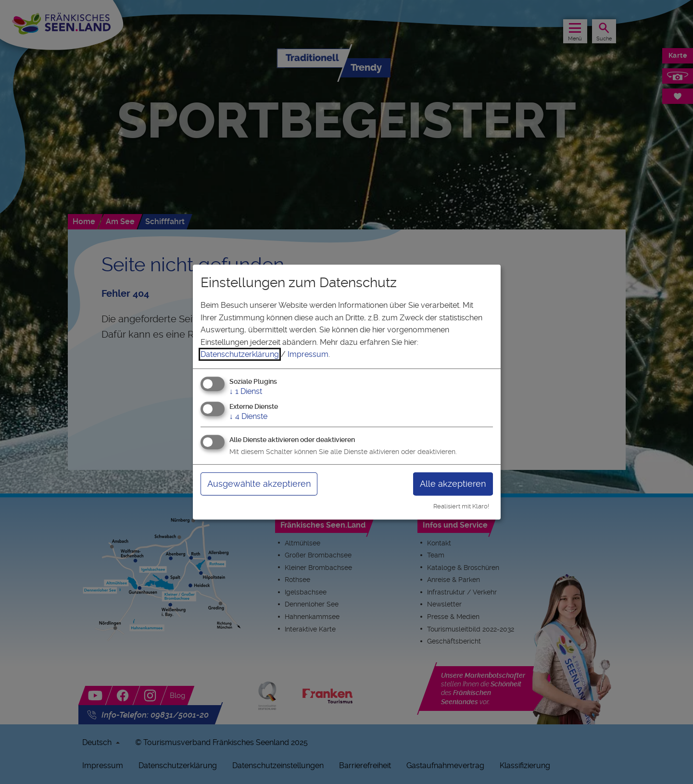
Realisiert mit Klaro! (461, 506)
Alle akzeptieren (453, 484)
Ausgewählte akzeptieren (259, 484)
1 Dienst (246, 391)
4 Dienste (248, 416)
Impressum (308, 354)
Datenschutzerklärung (240, 354)
